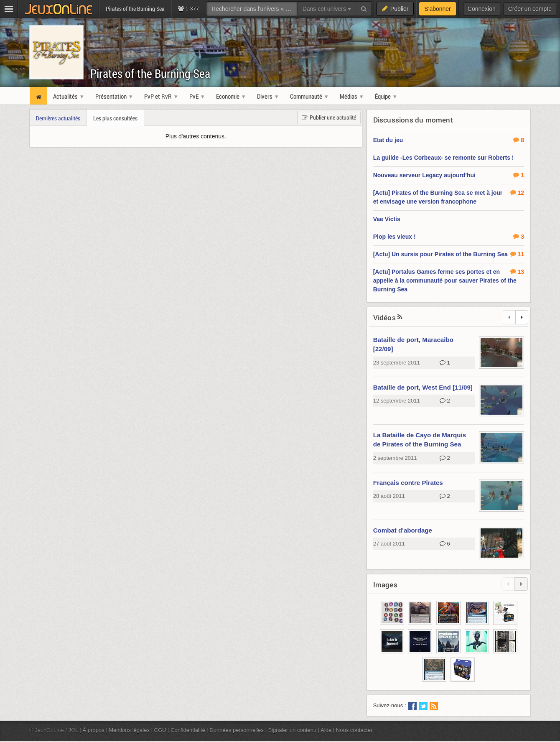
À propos (94, 730)
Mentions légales (129, 730)
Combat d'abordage (403, 530)
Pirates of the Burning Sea (151, 73)
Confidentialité (188, 730)
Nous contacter (354, 730)
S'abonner (437, 9)
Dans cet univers (327, 9)
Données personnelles (237, 730)
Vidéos (384, 317)
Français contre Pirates (408, 483)
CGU (160, 730)
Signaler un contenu (292, 730)
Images (385, 585)
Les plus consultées (115, 118)
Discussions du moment (413, 120)
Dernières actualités (58, 118)
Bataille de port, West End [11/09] (423, 387)
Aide (326, 730)
